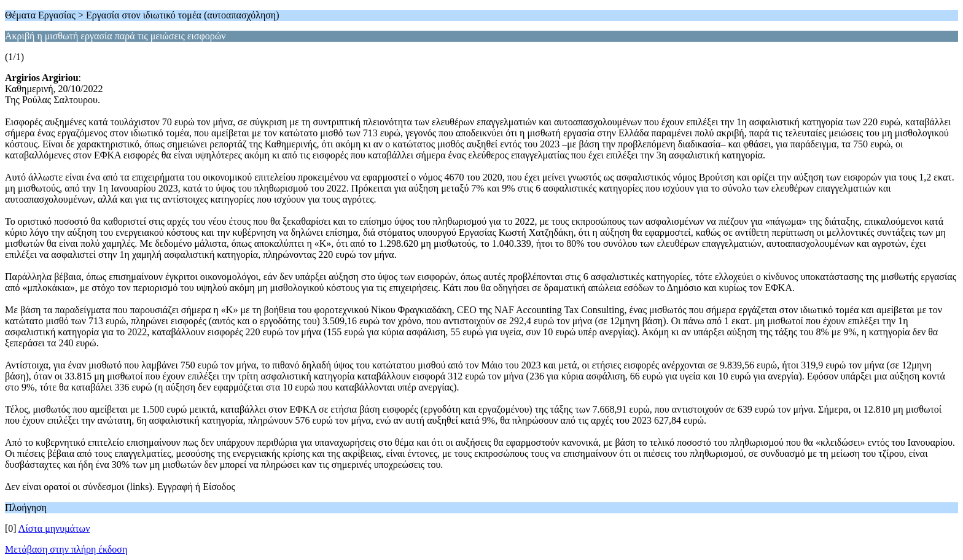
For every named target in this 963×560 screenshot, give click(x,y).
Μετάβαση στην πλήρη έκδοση (66, 549)
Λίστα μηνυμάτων (54, 528)
